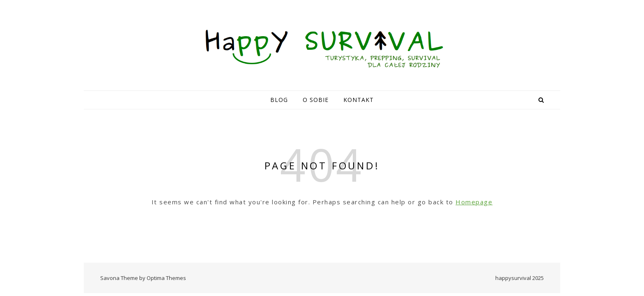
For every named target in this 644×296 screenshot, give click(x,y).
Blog (279, 100)
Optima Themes (166, 278)
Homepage (474, 202)
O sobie (316, 100)
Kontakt (359, 100)
